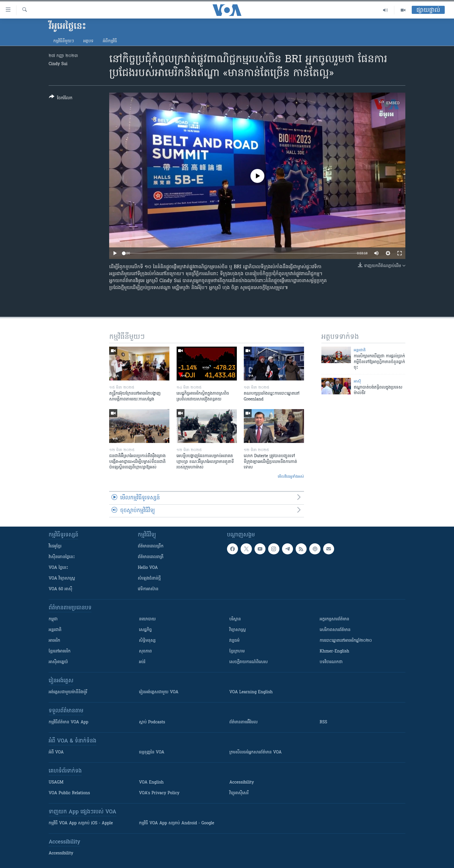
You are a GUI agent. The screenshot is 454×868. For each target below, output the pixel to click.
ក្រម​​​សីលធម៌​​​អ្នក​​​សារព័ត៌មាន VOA (256, 752)
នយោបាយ (147, 619)
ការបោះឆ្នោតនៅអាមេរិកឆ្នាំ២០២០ (346, 641)
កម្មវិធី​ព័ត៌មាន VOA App (68, 722)
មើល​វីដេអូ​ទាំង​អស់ (291, 477)
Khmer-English (334, 651)
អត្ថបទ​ (88, 41)
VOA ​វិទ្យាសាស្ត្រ (62, 579)
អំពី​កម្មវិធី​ (110, 41)
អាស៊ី (357, 381)
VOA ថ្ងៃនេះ (58, 568)
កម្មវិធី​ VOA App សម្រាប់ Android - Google (177, 823)
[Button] (61, 99)
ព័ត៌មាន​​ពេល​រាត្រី (151, 557)
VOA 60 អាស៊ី (61, 589)
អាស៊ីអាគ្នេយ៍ (58, 662)
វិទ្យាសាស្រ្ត (238, 630)
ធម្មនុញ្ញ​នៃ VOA (152, 752)
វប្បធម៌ (234, 641)
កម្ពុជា (53, 619)
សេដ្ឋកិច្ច (145, 630)
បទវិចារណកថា (331, 662)
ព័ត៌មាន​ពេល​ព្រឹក (151, 546)
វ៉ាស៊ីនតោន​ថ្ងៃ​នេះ (62, 557)
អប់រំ (142, 662)
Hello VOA (148, 568)
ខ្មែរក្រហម (237, 651)
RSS (323, 722)
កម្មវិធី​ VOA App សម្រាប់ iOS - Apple (81, 823)
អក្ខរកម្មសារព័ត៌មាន (334, 619)
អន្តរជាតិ (360, 350)
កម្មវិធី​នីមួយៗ (64, 41)
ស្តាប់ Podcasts (152, 722)
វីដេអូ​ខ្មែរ (55, 546)
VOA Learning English (251, 692)
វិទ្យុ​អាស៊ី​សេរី (239, 793)
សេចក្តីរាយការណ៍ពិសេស (249, 662)
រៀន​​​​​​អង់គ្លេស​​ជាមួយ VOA (159, 692)
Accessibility (242, 783)
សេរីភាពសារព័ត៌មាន (335, 630)
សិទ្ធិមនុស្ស (147, 641)
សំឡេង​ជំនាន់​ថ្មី (149, 579)
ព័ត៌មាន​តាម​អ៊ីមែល (244, 722)
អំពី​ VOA (56, 752)
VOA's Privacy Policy (159, 793)
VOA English (151, 783)
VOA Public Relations (69, 793)
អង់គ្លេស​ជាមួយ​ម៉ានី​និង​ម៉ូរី (68, 692)
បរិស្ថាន (235, 619)
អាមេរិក (54, 641)
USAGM (56, 783)
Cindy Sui (58, 64)
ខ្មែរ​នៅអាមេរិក (60, 651)
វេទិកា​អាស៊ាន (148, 589)
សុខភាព (145, 651)
